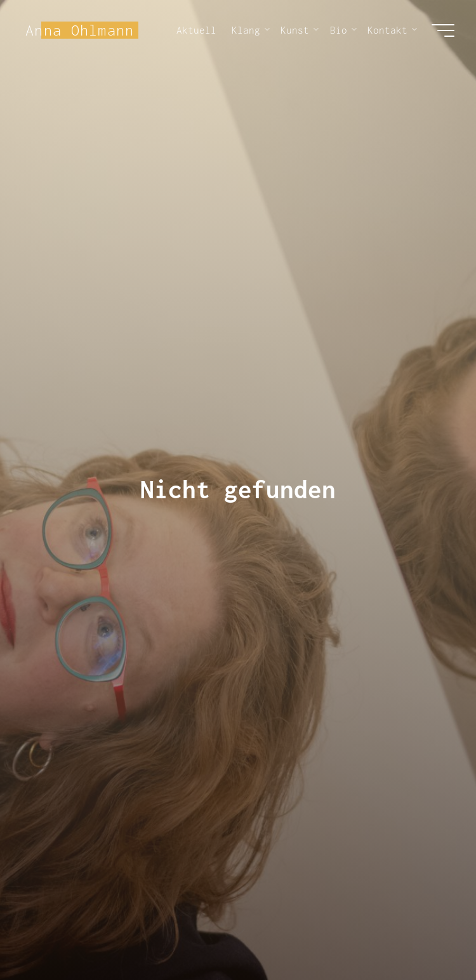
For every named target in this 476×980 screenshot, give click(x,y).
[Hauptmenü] (443, 30)
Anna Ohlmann (80, 30)
